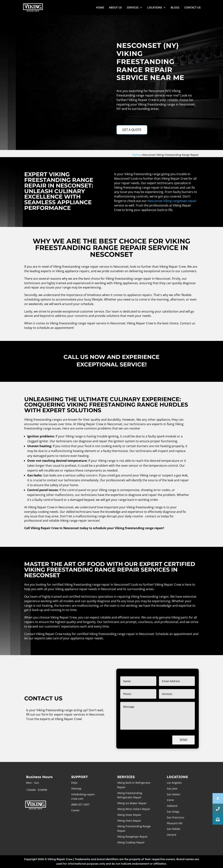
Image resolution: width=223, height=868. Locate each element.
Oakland (172, 806)
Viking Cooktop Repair (131, 842)
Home (136, 155)
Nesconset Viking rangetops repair (172, 201)
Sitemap (76, 789)
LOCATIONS (155, 8)
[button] (218, 819)
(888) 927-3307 (80, 804)
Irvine (170, 800)
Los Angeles (174, 783)
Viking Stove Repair (129, 815)
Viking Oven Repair (129, 821)
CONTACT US (192, 8)
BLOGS (175, 8)
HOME (100, 8)
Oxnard (172, 835)
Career (75, 810)
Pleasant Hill (175, 823)
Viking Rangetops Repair (133, 837)
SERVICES (133, 8)
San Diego (173, 812)
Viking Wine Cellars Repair (134, 809)
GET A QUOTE (132, 130)
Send (184, 740)
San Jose (172, 789)
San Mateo (173, 794)
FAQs (74, 783)
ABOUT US (115, 8)
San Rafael (173, 829)
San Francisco (175, 817)
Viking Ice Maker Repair (132, 803)
